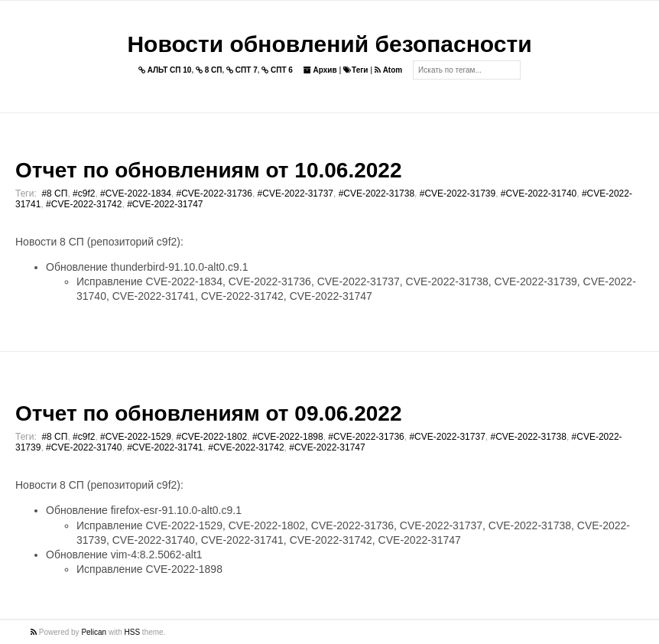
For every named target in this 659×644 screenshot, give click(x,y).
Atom (388, 70)
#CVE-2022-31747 (165, 204)
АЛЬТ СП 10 (165, 70)
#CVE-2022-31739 (458, 194)
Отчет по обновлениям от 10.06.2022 (208, 170)
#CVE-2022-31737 (295, 194)
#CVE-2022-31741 (165, 447)
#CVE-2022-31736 (214, 194)
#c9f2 (84, 194)
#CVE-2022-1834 (136, 194)
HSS (133, 632)
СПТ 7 (242, 70)
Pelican (94, 632)
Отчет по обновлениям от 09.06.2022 (208, 413)
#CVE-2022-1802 (212, 437)
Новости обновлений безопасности (329, 44)
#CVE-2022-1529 (136, 437)
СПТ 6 (277, 70)
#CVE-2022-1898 (288, 437)
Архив (320, 70)
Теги (355, 70)
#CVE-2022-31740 (539, 194)
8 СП (209, 70)
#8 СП (54, 194)
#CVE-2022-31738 (377, 194)
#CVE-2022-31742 (84, 204)
